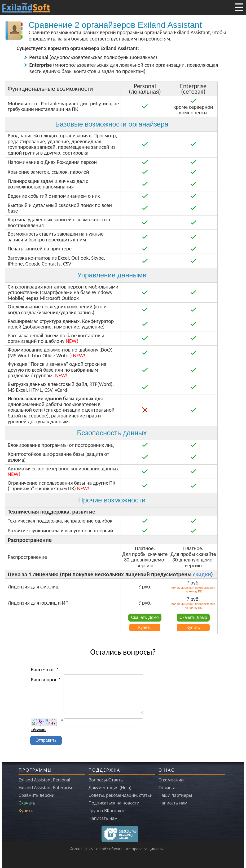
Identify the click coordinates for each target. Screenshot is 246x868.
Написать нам (103, 818)
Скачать (27, 803)
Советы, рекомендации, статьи (120, 795)
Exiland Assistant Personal (44, 780)
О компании (171, 780)
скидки (202, 574)
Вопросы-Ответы (106, 780)
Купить (145, 628)
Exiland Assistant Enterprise (46, 788)
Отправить (46, 740)
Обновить (38, 730)
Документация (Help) (110, 788)
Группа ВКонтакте (107, 811)
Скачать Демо (145, 617)
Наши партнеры (175, 795)
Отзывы (167, 788)
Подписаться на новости (114, 803)
